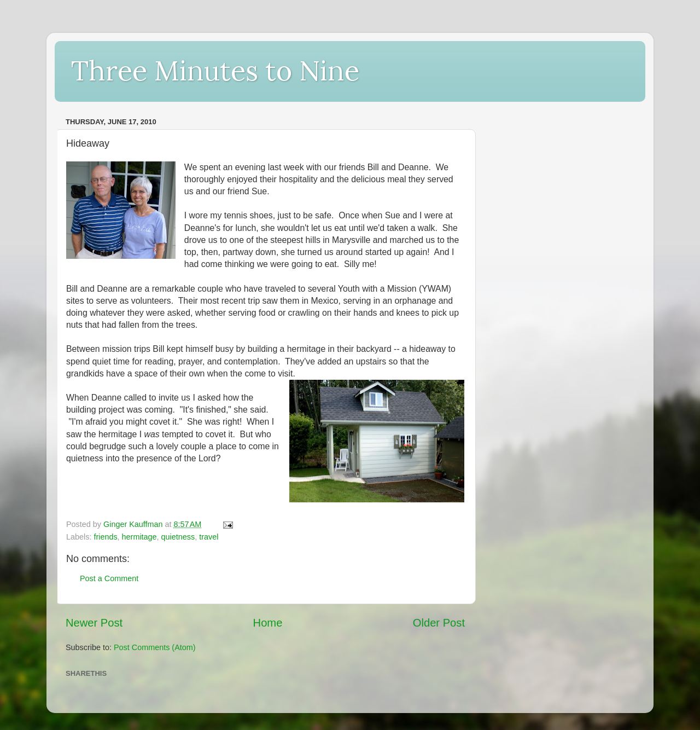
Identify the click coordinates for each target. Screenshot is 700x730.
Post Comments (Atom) (155, 647)
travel (209, 537)
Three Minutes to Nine (215, 71)
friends (105, 537)
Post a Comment (109, 578)
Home (268, 623)
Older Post (439, 623)
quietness (178, 537)
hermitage (139, 537)
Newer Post (94, 623)
